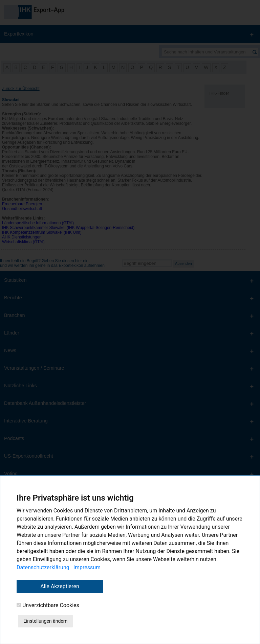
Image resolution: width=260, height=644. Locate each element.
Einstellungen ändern (45, 621)
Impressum (87, 567)
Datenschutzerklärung (43, 567)
